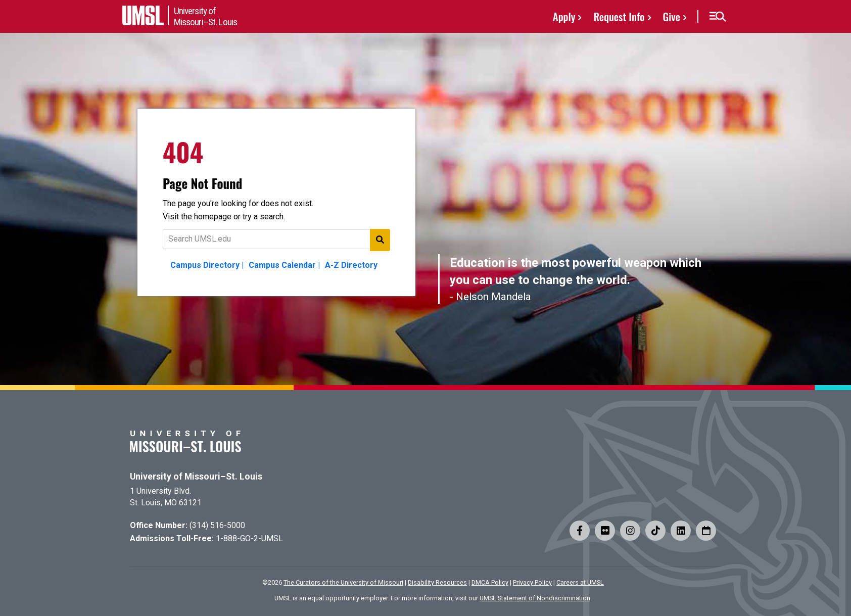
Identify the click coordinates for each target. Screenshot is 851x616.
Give (672, 16)
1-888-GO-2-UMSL (249, 538)
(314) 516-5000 (217, 525)
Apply (564, 16)
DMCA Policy (490, 582)
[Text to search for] (276, 239)
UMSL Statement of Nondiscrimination (535, 598)
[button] (717, 17)
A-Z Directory (351, 265)
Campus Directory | (207, 265)
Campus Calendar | (284, 265)
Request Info (619, 16)
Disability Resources (437, 582)
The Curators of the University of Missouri (343, 582)
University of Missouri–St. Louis (196, 477)
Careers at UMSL (580, 582)
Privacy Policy (532, 582)
